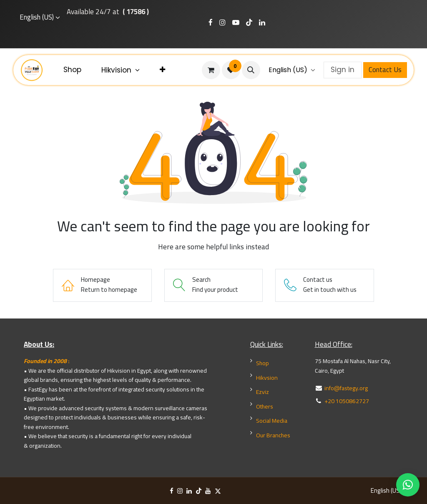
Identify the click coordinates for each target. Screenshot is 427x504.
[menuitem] (72, 70)
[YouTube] (208, 491)
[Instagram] (180, 491)
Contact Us (385, 70)
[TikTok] (199, 491)
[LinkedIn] (189, 491)
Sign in (343, 70)
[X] (218, 491)
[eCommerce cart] (211, 70)
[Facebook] (172, 491)
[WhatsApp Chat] (408, 485)
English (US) (37, 18)
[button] (251, 70)
